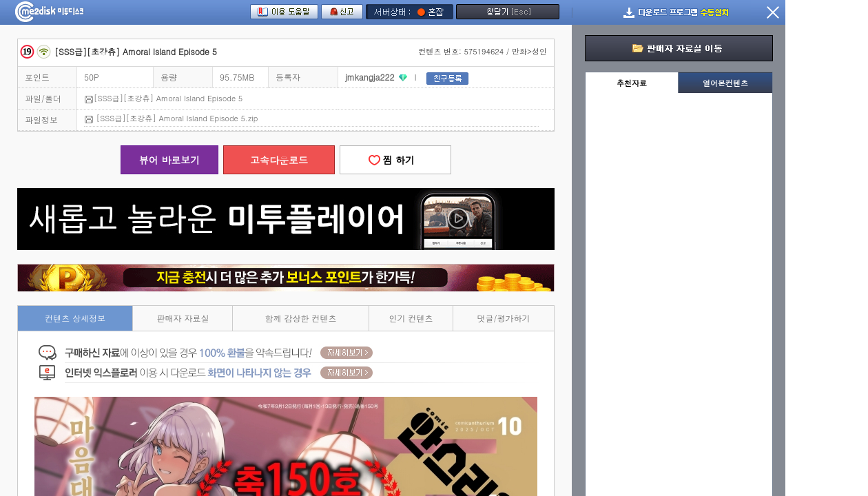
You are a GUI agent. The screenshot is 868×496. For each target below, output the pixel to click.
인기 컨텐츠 (411, 318)
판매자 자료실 (183, 318)
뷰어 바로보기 (170, 160)
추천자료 (632, 83)
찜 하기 (395, 160)
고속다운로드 (279, 160)
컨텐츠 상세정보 (75, 318)
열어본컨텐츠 (725, 83)
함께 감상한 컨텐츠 (301, 318)
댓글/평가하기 (504, 318)
